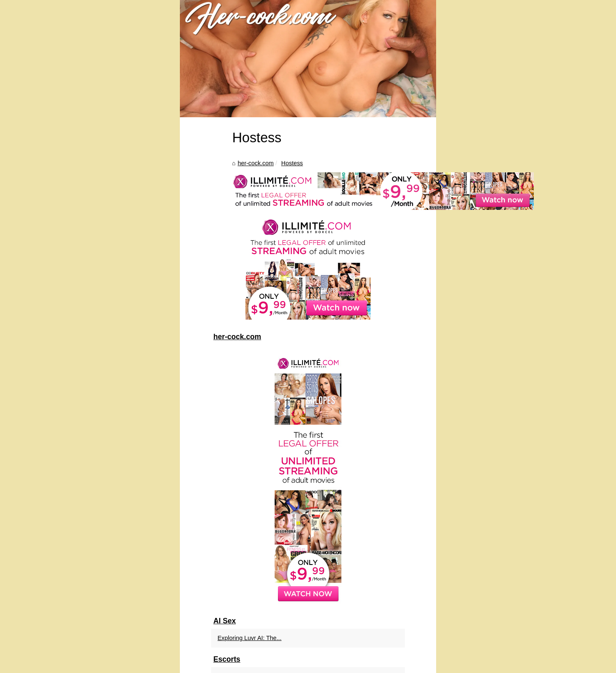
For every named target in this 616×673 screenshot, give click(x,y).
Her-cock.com (93, 664)
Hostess (120, 287)
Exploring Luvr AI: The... (476, 542)
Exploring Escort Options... (479, 600)
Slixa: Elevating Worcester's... (483, 581)
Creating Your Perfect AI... (478, 638)
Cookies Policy (189, 664)
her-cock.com (83, 287)
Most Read (124, 664)
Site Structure (154, 664)
